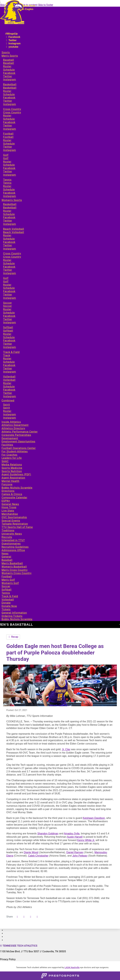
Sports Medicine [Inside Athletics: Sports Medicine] (12, 468)
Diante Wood (31, 852)
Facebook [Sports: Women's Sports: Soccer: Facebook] (9, 316)
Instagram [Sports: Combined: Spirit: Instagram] (10, 414)
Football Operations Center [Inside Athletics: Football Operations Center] (19, 448)
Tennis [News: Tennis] (6, 593)
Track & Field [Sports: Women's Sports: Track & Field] (11, 352)
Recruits (7, 537)
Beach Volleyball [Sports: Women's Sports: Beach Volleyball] (14, 229)
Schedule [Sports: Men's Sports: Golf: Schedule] (9, 165)
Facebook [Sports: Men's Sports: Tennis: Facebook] (9, 193)
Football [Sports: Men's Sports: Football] (8, 134)
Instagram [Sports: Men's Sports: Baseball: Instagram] (10, 80)
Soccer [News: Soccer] (6, 586)
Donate (6, 603)
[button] (37, 917)
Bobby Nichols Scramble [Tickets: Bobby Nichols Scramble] (17, 619)
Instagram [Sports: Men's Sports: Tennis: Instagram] (10, 196)
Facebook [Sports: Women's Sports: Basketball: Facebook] (9, 217)
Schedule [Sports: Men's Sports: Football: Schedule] (9, 144)
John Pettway (80, 856)
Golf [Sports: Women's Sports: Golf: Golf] (6, 281)
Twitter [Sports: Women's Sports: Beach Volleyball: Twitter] (8, 245)
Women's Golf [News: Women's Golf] (10, 583)
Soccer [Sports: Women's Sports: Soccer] (7, 303)
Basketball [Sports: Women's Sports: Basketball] (10, 204)
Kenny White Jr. (86, 840)
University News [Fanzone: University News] (12, 534)
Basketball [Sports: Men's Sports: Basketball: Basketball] (10, 88)
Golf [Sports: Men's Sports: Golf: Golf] (6, 158)
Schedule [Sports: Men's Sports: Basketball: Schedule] (9, 94)
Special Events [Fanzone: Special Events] (11, 521)
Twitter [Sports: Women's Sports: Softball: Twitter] (8, 344)
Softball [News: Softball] (7, 590)
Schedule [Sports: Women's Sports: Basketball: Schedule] (9, 214)
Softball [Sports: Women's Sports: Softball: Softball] (8, 331)
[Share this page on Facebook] (17, 917)
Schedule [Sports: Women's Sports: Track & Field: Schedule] (9, 362)
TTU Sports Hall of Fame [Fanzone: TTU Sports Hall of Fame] (17, 527)
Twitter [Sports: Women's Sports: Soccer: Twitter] (8, 319)
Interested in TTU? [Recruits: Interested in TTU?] (13, 540)
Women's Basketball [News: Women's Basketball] (14, 567)
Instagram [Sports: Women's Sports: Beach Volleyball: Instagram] (10, 249)
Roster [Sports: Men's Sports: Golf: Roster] (7, 162)
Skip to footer (46, 5)
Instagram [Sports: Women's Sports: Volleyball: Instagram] (10, 396)
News (5, 554)
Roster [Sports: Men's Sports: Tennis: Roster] (7, 186)
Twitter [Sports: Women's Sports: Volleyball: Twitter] (8, 393)
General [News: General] (6, 557)
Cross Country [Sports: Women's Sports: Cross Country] (12, 253)
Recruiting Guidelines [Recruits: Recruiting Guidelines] (15, 547)
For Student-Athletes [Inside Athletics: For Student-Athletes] (15, 451)
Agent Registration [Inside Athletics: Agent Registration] (13, 478)
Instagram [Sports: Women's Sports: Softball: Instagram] (10, 347)
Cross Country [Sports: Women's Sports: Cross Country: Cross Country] (12, 257)
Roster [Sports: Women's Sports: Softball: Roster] (7, 334)
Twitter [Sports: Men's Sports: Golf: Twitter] (8, 171)
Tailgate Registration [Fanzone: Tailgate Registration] (15, 524)
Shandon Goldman (48, 834)
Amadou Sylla (72, 834)
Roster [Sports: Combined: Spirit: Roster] (7, 411)
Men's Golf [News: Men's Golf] (8, 580)
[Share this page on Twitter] (24, 917)
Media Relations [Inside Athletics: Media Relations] (12, 465)
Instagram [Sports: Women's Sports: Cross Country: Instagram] (10, 273)
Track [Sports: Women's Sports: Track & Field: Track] (7, 355)
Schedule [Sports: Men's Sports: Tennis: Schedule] (9, 190)
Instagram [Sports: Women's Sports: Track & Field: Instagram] (10, 372)
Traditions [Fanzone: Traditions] (8, 530)
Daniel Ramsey (75, 852)
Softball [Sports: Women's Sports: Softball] (8, 327)
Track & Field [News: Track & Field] (10, 596)
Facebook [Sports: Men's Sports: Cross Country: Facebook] (9, 122)
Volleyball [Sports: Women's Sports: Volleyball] (9, 377)
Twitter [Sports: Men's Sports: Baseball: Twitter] (8, 76)
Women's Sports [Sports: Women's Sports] (12, 200)
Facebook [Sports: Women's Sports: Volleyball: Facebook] (9, 390)
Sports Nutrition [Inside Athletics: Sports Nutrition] (12, 471)
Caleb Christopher (38, 856)
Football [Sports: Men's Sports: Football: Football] (8, 137)
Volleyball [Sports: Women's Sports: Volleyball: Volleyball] (9, 380)
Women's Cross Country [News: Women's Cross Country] (17, 573)
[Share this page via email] (31, 917)
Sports (6, 52)
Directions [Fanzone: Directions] (8, 491)
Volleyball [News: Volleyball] (8, 600)
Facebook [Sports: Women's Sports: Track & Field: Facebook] (9, 365)
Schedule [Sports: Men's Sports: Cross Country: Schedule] (9, 119)
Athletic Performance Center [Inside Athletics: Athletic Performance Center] (20, 432)
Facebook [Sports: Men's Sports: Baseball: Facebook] (9, 73)
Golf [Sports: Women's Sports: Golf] (6, 278)
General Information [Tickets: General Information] (14, 613)
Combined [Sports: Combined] (8, 400)
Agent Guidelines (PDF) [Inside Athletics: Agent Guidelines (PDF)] (16, 474)
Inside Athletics (11, 422)
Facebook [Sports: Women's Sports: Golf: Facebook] (9, 291)
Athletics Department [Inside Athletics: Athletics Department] (15, 425)
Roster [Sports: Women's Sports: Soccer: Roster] (7, 309)
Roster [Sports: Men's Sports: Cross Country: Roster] (7, 116)
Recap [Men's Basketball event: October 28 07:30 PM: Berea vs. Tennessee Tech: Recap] (13, 637)
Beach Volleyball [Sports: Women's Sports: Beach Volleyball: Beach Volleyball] (14, 232)
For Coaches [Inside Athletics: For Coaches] (9, 455)
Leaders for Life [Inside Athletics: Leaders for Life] (12, 458)
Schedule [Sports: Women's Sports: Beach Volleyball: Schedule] (9, 239)
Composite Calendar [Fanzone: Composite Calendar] (14, 498)
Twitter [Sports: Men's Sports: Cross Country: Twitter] (8, 126)
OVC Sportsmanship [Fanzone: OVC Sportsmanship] (14, 517)
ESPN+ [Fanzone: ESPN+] (6, 501)
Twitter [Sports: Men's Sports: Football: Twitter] (8, 147)
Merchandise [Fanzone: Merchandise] (10, 514)
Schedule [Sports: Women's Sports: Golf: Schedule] (9, 288)
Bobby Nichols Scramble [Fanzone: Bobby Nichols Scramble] (17, 488)
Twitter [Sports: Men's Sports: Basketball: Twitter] (8, 101)
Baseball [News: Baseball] (7, 560)
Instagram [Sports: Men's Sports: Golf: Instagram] (10, 175)
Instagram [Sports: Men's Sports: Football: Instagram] (10, 150)
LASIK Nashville (72, 967)
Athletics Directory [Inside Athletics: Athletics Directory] (13, 428)
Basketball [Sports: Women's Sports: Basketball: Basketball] (10, 208)
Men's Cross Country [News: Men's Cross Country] (15, 570)
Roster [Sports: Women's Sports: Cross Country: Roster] (7, 260)
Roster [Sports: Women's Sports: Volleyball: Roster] (7, 383)
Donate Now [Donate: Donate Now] (9, 606)
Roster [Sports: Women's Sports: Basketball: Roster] (7, 211)
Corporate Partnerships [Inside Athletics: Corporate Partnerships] (16, 435)
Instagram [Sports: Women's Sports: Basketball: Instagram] (10, 224)
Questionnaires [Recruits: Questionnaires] (11, 544)
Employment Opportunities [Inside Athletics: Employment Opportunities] (18, 441)
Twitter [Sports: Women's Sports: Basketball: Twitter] (8, 221)
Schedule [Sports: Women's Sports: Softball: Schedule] (9, 337)
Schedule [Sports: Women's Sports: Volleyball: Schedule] (9, 387)
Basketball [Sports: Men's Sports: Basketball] (10, 84)
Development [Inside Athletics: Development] (10, 438)
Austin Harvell (75, 837)
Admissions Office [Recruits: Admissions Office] (13, 550)
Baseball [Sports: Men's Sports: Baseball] (9, 60)
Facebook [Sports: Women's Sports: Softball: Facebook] (9, 341)
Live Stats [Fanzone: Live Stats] (8, 511)
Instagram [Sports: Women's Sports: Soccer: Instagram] (10, 322)
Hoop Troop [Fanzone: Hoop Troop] (9, 507)
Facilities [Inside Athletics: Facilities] (7, 445)
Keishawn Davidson (94, 818)
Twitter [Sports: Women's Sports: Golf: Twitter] (8, 295)
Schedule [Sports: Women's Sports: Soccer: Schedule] (9, 313)
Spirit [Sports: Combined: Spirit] (7, 405)
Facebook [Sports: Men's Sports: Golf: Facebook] (9, 168)
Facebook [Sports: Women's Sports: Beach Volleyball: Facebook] (9, 242)
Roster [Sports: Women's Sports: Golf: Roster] (7, 285)
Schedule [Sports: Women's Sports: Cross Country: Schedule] (9, 263)
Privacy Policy (8, 959)
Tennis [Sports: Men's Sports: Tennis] (7, 180)
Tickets (6, 609)
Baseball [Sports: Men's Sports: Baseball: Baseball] (9, 63)
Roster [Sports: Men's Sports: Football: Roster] (7, 140)
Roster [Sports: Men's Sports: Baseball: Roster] (7, 66)
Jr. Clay (66, 749)
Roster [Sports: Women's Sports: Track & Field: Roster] (7, 359)
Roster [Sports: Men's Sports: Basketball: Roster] (7, 91)
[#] (5, 930)
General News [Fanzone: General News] (10, 504)
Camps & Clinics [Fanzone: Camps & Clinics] (12, 494)
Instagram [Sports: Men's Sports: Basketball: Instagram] (10, 104)
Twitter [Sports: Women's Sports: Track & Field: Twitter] (8, 369)
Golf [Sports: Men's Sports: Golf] (6, 155)
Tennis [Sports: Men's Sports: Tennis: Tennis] (7, 183)
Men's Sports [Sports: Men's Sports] (10, 56)
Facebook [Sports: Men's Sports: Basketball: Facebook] (9, 98)
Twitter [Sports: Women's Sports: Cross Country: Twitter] (8, 270)
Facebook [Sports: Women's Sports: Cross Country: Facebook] (9, 267)
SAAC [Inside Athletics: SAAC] (5, 461)
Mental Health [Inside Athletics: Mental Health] (10, 481)
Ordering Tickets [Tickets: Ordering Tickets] (12, 616)
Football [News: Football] (7, 576)
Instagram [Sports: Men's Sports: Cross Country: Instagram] (10, 129)
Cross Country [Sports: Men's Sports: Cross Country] (12, 109)
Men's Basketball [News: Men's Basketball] (12, 563)
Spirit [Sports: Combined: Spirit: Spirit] (7, 408)
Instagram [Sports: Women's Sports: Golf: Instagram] (10, 298)
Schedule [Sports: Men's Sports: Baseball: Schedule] (9, 70)
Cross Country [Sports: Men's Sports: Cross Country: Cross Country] (12, 112)
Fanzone (7, 484)
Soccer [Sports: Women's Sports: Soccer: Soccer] (7, 306)
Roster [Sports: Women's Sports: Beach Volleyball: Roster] (7, 235)
